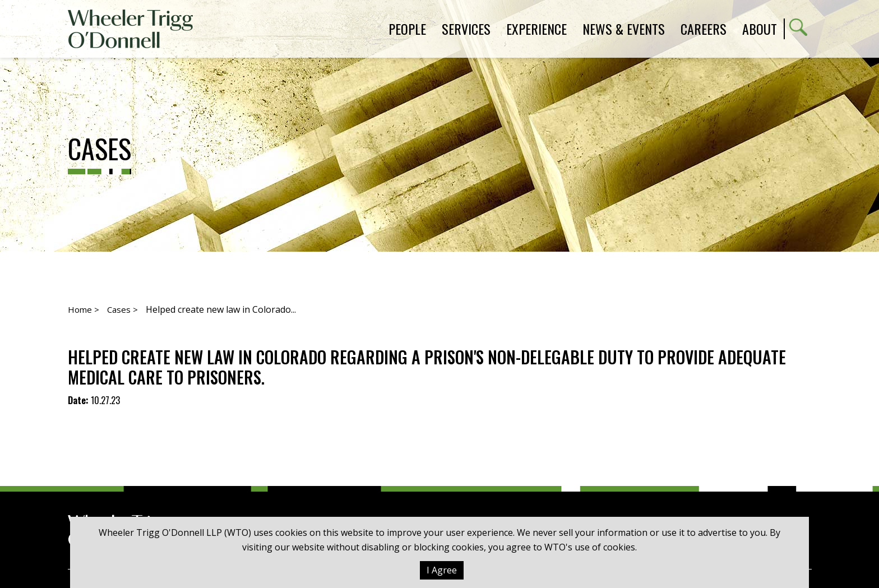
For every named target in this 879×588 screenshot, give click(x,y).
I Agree (442, 570)
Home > (84, 309)
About (760, 29)
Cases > (122, 309)
